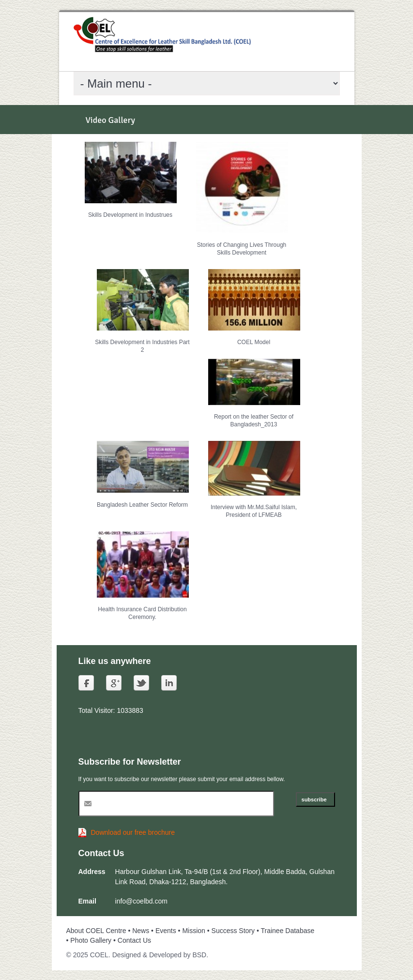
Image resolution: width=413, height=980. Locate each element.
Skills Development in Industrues (130, 215)
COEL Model (254, 342)
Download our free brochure (133, 832)
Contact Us (134, 940)
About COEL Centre (96, 931)
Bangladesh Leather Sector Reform (142, 505)
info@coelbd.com (141, 901)
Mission (193, 931)
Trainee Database (287, 931)
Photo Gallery (91, 940)
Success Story (233, 931)
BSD (199, 955)
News (141, 931)
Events (166, 931)
